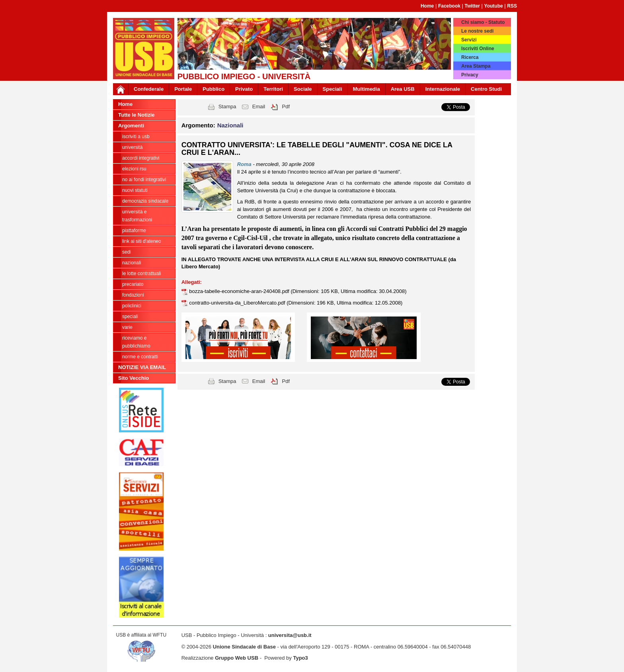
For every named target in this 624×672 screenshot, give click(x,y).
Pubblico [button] (214, 89)
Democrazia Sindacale (145, 201)
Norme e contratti (140, 357)
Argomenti (131, 126)
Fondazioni (133, 295)
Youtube (494, 6)
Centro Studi (486, 89)
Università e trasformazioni (137, 216)
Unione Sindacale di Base (244, 647)
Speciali (130, 316)
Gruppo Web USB (237, 658)
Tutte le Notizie (136, 115)
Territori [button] (273, 89)
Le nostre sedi (477, 31)
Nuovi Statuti (135, 190)
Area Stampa (476, 66)
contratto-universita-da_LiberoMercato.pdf (238, 303)
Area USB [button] (403, 89)
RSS (512, 6)
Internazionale (443, 89)
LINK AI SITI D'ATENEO (142, 241)
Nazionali (132, 263)
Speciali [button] (332, 89)
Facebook (449, 6)
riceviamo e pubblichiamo (136, 342)
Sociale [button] (303, 89)
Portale (183, 89)
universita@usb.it (290, 635)
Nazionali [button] (230, 125)
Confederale (149, 89)
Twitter (472, 6)
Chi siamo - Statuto (483, 22)
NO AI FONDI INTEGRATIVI (144, 180)
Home (427, 6)
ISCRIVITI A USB (136, 137)
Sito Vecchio (134, 378)
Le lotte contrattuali (141, 273)
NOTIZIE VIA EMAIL (142, 367)
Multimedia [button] (367, 89)
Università (132, 147)
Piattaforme (134, 231)
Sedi (127, 252)
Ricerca (470, 57)
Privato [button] (244, 89)
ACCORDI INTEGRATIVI (141, 158)
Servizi (469, 40)
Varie (127, 327)
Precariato (133, 284)
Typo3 (300, 658)
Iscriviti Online (478, 49)
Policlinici (132, 306)
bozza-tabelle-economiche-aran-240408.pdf (240, 291)
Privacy (470, 75)
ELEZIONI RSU (134, 169)
